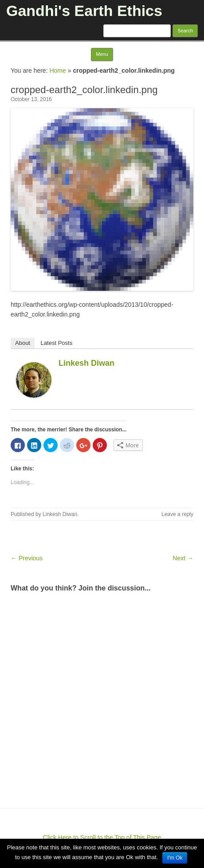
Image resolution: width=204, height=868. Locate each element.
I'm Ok (175, 858)
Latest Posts (57, 343)
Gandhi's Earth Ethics (84, 11)
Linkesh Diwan (86, 363)
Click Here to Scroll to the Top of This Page (102, 837)
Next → (183, 558)
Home (57, 70)
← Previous (27, 558)
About (23, 343)
